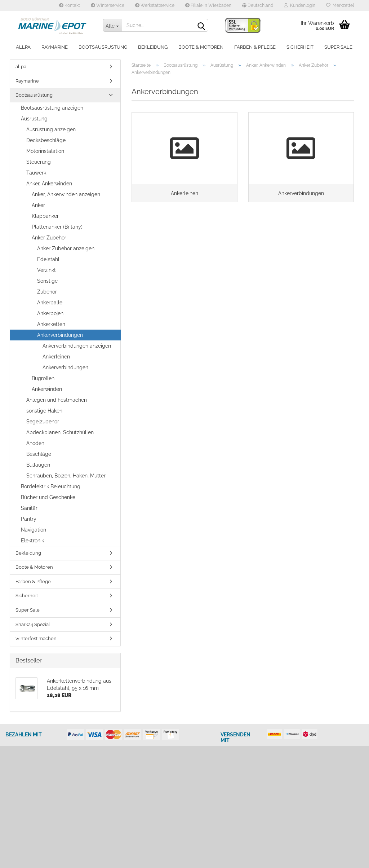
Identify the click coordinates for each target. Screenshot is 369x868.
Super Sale (338, 47)
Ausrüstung (34, 119)
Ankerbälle (50, 303)
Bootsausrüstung (103, 47)
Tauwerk (36, 173)
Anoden (35, 443)
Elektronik (32, 541)
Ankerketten (51, 324)
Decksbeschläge (46, 140)
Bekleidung (153, 47)
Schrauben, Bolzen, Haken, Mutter (66, 476)
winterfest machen (36, 638)
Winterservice (108, 5)
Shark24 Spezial (33, 624)
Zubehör (47, 292)
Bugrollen (43, 378)
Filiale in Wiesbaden (208, 5)
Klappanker (45, 216)
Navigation (34, 530)
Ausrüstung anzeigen (51, 129)
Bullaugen (38, 465)
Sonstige (47, 281)
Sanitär (29, 508)
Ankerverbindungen (60, 335)
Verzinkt (46, 270)
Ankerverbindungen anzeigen (77, 346)
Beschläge (39, 454)
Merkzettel (340, 5)
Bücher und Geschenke (48, 497)
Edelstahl (48, 259)
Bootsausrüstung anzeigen (52, 108)
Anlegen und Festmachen (57, 400)
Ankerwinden (47, 389)
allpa (23, 47)
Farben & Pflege (255, 47)
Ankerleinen (56, 357)
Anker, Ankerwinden (49, 184)
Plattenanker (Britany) (57, 227)
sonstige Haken (44, 411)
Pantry (29, 519)
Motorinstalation (45, 151)
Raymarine (55, 47)
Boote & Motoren (201, 47)
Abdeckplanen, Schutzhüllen (60, 432)
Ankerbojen (50, 313)
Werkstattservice (155, 5)
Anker (38, 205)
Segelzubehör (43, 422)
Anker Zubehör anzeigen (66, 248)
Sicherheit (300, 47)
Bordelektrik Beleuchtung (51, 486)
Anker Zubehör (49, 238)
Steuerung (39, 162)
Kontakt (70, 5)
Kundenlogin (300, 5)
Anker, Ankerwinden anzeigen (66, 194)
